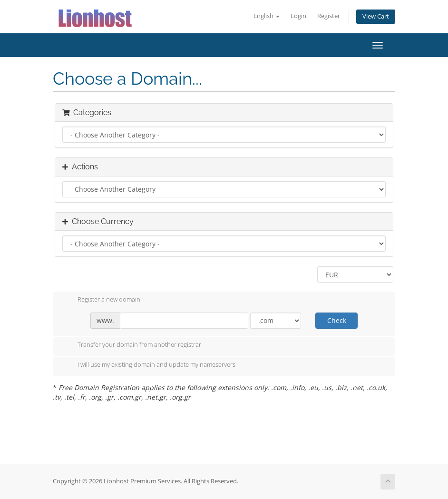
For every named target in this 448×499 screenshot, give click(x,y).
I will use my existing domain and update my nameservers (149, 365)
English (267, 16)
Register (329, 16)
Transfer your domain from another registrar (132, 345)
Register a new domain (101, 300)
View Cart (376, 16)
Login (298, 16)
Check (337, 320)
